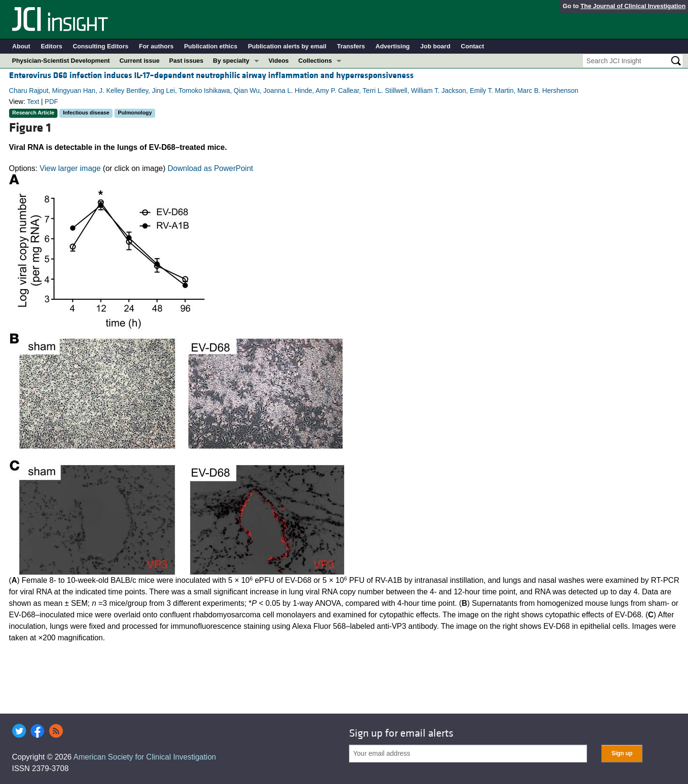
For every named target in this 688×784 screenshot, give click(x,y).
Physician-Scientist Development (61, 61)
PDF (51, 102)
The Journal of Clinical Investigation (633, 6)
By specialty (231, 61)
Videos (279, 61)
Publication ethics (210, 46)
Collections (315, 61)
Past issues (186, 61)
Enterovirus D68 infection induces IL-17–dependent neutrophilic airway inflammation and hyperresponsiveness (211, 75)
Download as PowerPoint (210, 168)
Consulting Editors (101, 46)
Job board (435, 46)
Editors (51, 46)
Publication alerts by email (287, 46)
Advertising (393, 46)
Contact (473, 46)
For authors (156, 46)
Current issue (139, 61)
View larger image (70, 168)
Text (33, 102)
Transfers (351, 46)
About (22, 46)
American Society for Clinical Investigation (145, 757)
